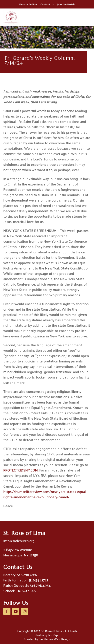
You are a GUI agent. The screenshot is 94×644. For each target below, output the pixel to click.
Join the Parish (66, 4)
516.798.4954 (40, 585)
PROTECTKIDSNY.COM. (21, 470)
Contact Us (47, 4)
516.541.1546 (26, 591)
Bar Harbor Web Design (54, 639)
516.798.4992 (27, 575)
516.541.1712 (39, 580)
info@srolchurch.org (19, 541)
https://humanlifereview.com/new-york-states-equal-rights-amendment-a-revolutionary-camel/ (45, 494)
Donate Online (28, 4)
